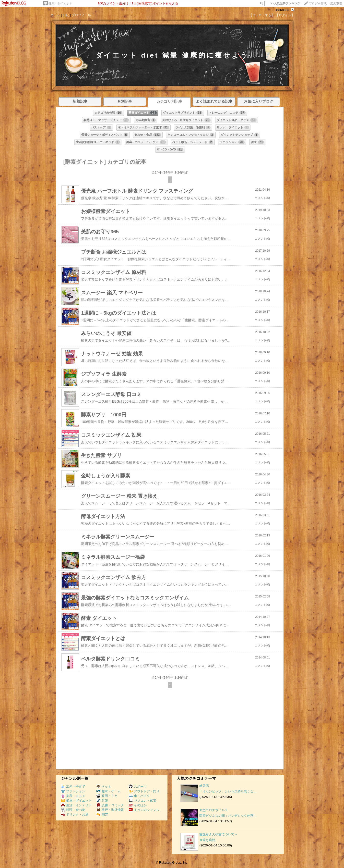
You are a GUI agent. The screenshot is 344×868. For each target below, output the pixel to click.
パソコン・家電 (142, 800)
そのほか (138, 805)
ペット (104, 787)
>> (285, 3)
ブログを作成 (318, 3)
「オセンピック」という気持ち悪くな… (228, 791)
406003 (282, 10)
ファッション (73, 791)
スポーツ (138, 787)
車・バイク (139, 796)
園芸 (102, 814)
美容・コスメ (73, 796)
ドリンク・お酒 (75, 814)
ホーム (55, 15)
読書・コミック (110, 805)
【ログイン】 (285, 15)
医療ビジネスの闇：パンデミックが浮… (228, 816)
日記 (66, 15)
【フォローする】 (262, 15)
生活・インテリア (76, 805)
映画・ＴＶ (107, 796)
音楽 (102, 800)
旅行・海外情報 (110, 810)
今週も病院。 (209, 840)
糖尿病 (204, 786)
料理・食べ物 (73, 810)
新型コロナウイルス (214, 810)
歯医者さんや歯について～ (218, 834)
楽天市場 (336, 3)
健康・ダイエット (60, 3)
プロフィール (81, 15)
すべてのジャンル (144, 810)
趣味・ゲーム (109, 791)
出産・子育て (73, 787)
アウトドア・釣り (144, 791)
